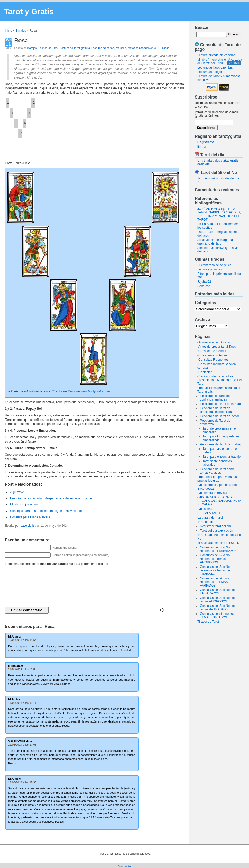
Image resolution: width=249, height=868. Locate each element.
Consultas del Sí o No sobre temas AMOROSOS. (219, 600)
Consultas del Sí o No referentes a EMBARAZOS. (219, 549)
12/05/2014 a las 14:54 (22, 640)
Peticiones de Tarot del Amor (220, 416)
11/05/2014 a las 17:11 (22, 703)
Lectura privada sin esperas (216, 55)
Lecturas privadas (210, 269)
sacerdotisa (28, 526)
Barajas (21, 31)
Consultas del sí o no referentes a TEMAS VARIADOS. (214, 582)
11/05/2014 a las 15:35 (22, 782)
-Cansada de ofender (212, 351)
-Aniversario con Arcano (214, 342)
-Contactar (205, 372)
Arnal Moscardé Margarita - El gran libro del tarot (218, 242)
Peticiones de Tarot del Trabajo (221, 444)
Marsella (121, 48)
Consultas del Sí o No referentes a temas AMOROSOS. (215, 559)
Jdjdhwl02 (204, 282)
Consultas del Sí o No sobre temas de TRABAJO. (219, 608)
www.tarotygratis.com (95, 391)
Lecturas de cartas (103, 48)
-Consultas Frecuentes (213, 360)
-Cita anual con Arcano (213, 355)
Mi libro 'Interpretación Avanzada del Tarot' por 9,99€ (220, 61)
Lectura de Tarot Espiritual (215, 67)
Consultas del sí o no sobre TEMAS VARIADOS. (219, 616)
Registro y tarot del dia (215, 526)
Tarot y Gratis (29, 11)
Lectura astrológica (210, 72)
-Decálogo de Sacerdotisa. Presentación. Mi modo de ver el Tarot (219, 380)
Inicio (8, 31)
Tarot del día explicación (217, 531)
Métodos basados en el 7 (143, 48)
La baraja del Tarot (210, 518)
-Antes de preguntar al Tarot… (218, 347)
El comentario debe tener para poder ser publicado (56, 564)
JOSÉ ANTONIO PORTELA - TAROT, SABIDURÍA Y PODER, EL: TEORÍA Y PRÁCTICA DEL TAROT (219, 214)
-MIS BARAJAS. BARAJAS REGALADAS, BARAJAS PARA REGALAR (219, 501)
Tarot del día (206, 522)
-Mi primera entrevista (212, 493)
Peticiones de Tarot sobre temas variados (217, 471)
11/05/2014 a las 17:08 (22, 745)
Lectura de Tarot (48, 48)
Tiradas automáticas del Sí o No (219, 543)
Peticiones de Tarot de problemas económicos (216, 410)
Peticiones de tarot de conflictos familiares (215, 398)
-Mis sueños (206, 509)
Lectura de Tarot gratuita (75, 48)
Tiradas (165, 48)
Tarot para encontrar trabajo (222, 457)
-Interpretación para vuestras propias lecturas (217, 479)
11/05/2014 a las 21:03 (22, 669)
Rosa (21, 40)
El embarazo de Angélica (214, 265)
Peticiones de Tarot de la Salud (221, 404)
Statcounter (124, 867)
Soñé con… (205, 286)
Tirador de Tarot (208, 622)
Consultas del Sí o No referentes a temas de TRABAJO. (215, 570)
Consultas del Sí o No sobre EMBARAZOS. (219, 592)
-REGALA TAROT (210, 513)
